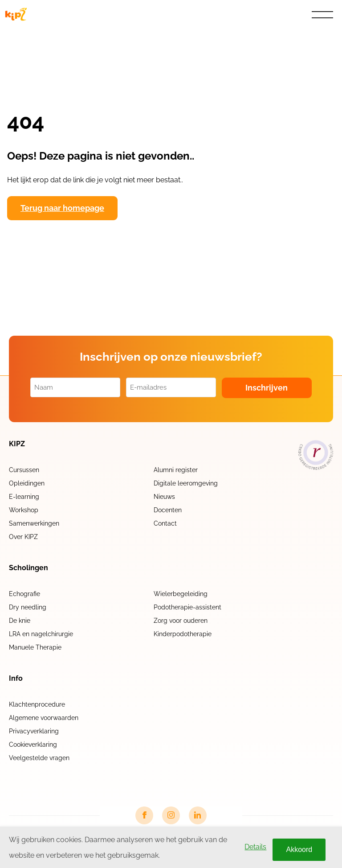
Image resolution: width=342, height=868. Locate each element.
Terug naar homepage (62, 208)
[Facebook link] (144, 815)
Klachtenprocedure (37, 704)
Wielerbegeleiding (181, 594)
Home (21, 35)
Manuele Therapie (35, 647)
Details (255, 847)
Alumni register (176, 470)
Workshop (24, 510)
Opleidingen (27, 483)
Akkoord (299, 849)
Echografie (24, 594)
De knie (20, 621)
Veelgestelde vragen (39, 758)
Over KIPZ (23, 537)
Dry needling (28, 607)
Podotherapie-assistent (187, 607)
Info (16, 679)
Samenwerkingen (34, 523)
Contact (165, 523)
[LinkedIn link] (198, 815)
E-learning (24, 497)
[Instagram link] (171, 815)
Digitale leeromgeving (186, 483)
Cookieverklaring (33, 745)
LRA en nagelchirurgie (41, 634)
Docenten (168, 510)
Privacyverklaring (34, 731)
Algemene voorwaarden (44, 718)
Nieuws (164, 497)
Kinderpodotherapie (183, 634)
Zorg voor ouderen (181, 621)
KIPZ (17, 444)
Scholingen (28, 568)
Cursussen (24, 470)
